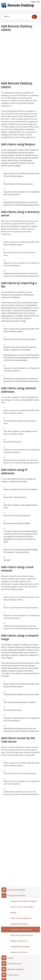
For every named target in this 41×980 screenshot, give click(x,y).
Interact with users (14, 964)
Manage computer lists (19, 941)
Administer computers (16, 969)
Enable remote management (21, 918)
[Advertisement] (20, 57)
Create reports (13, 975)
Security (10, 958)
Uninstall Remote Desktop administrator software (20, 949)
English (35, 2)
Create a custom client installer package (22, 910)
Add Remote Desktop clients (21, 930)
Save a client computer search (22, 935)
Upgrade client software (19, 924)
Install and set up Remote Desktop (23, 901)
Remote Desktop (21, 5)
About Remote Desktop (16, 890)
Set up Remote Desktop (16, 895)
